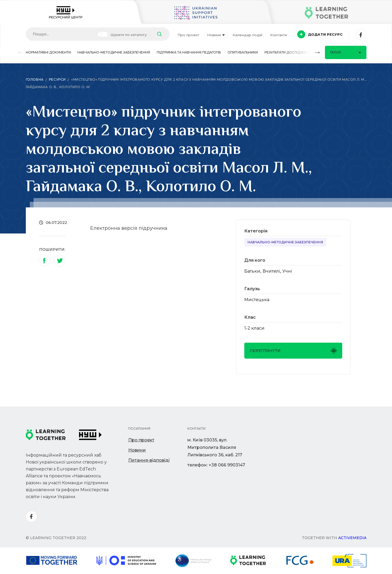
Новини (216, 35)
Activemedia (352, 538)
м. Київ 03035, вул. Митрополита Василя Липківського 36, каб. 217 (215, 447)
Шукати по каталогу (129, 35)
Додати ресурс (320, 34)
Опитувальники (243, 52)
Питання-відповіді (149, 460)
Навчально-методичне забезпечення (114, 52)
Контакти (279, 35)
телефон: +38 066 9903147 (216, 465)
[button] (20, 53)
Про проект (188, 35)
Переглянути (293, 351)
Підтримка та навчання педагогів (189, 52)
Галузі (346, 52)
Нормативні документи (48, 52)
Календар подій (247, 35)
